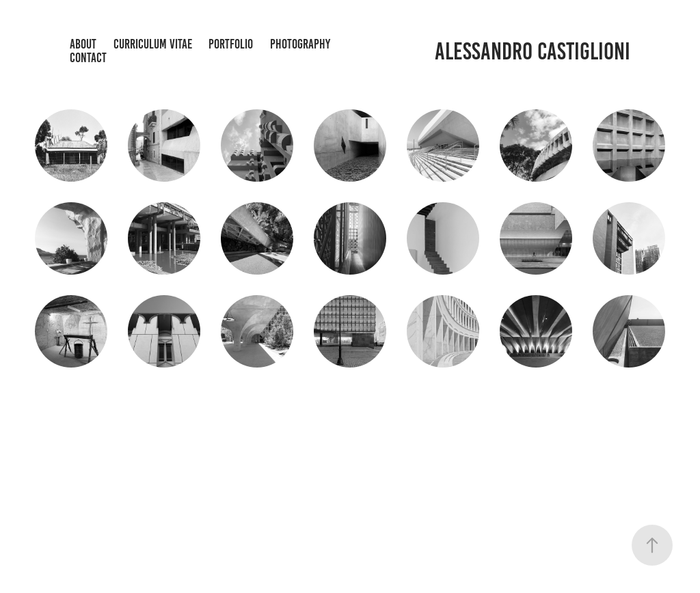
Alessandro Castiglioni (533, 51)
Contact (88, 58)
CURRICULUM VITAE (153, 44)
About (83, 44)
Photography (300, 44)
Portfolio (231, 44)
